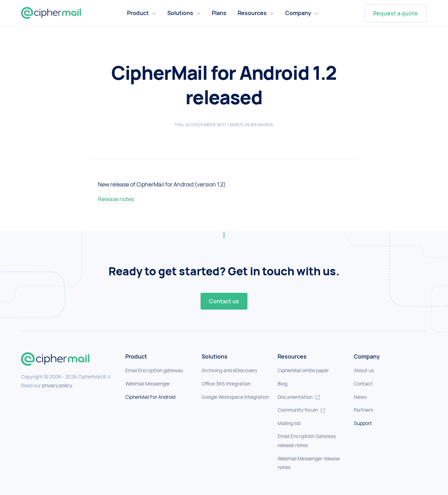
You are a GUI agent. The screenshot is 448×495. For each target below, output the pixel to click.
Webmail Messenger (148, 384)
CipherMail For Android (150, 397)
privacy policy (57, 385)
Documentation (299, 397)
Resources (252, 13)
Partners (363, 410)
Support (363, 423)
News (360, 397)
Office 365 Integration (226, 384)
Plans (219, 13)
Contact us (224, 301)
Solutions (180, 13)
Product (138, 13)
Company (298, 13)
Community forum (301, 410)
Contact (363, 384)
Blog (282, 384)
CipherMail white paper (303, 370)
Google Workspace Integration (235, 397)
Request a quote (395, 13)
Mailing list (289, 423)
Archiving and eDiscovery (229, 370)
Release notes (116, 199)
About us (364, 370)
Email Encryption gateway (154, 370)
